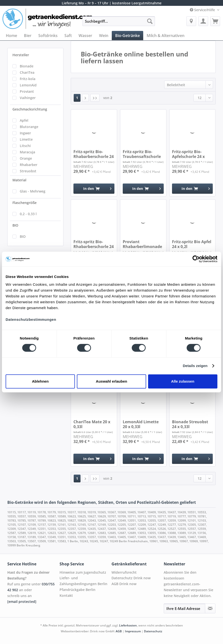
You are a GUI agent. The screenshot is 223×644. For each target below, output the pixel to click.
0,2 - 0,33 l (28, 214)
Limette (26, 139)
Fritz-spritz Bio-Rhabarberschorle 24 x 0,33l (94, 154)
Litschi (25, 146)
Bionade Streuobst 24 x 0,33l (190, 424)
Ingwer (25, 133)
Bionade (27, 66)
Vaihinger (28, 98)
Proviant (27, 91)
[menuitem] (119, 23)
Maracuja (27, 152)
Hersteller (21, 55)
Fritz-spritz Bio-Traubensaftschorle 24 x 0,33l (142, 154)
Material (19, 180)
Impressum (133, 631)
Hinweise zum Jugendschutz (83, 572)
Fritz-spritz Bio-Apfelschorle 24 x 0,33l (188, 154)
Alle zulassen (183, 381)
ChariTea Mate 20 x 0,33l (92, 424)
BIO (15, 225)
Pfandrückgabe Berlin (77, 590)
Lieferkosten (128, 625)
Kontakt (66, 595)
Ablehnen (40, 381)
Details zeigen (195, 366)
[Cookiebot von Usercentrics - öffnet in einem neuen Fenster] (196, 259)
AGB (119, 631)
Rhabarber (29, 165)
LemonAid (28, 85)
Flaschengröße (25, 203)
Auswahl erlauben (111, 381)
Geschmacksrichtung (30, 109)
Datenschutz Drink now (131, 578)
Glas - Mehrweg (33, 191)
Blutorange (29, 127)
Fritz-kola (28, 79)
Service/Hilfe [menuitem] (203, 10)
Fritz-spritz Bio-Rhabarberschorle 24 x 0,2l (94, 244)
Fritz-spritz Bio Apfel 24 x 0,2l (192, 244)
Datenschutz (153, 631)
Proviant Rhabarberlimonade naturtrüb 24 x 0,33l (142, 244)
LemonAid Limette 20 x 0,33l (141, 424)
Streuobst (28, 171)
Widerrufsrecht (124, 572)
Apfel (24, 120)
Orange (26, 158)
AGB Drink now (124, 584)
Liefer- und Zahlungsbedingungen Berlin (83, 581)
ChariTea (27, 72)
